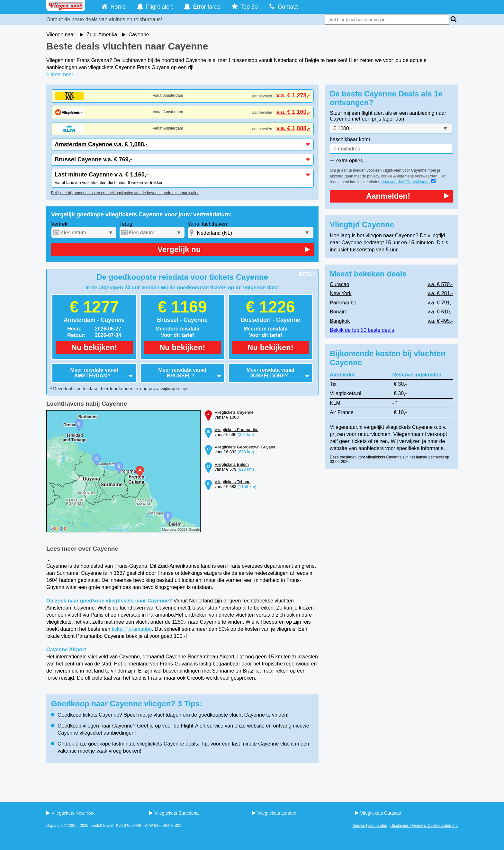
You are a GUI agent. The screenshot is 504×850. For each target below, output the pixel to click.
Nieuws (359, 826)
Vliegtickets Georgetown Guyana (245, 447)
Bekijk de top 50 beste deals (362, 330)
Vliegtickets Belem (232, 464)
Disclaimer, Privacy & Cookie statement (424, 826)
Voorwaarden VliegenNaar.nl (406, 182)
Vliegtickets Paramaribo (237, 430)
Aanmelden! (408, 196)
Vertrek (59, 224)
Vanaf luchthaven (207, 224)
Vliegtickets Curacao (378, 813)
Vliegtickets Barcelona (174, 813)
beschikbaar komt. (351, 139)
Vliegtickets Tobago (233, 482)
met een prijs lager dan (378, 119)
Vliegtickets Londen (274, 813)
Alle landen (378, 826)
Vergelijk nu (234, 249)
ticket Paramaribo (132, 629)
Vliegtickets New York (70, 813)
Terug (126, 224)
